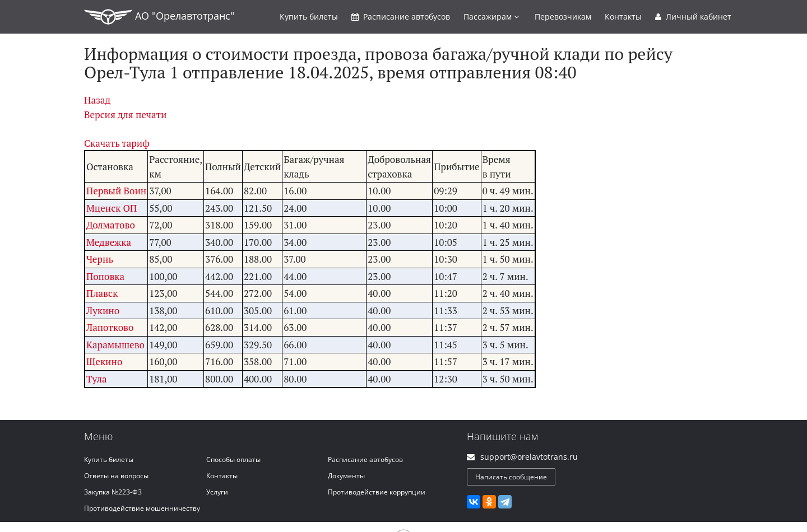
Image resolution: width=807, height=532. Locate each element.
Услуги (217, 492)
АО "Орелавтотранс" (159, 17)
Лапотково (110, 327)
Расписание (401, 17)
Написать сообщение (511, 477)
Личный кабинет (693, 17)
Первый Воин (116, 191)
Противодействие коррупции (377, 492)
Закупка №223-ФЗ (113, 492)
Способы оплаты (233, 459)
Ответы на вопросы (116, 476)
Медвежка (109, 242)
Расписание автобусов (365, 459)
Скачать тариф (117, 143)
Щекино (104, 361)
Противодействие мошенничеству (142, 508)
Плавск (102, 293)
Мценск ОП (112, 208)
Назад (97, 100)
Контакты (623, 17)
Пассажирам (491, 17)
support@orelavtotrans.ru (529, 457)
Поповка (105, 276)
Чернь (100, 259)
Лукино (103, 311)
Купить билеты (109, 459)
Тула (97, 379)
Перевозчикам (563, 17)
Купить (309, 17)
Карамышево (115, 345)
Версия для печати (125, 115)
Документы (346, 476)
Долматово (111, 225)
